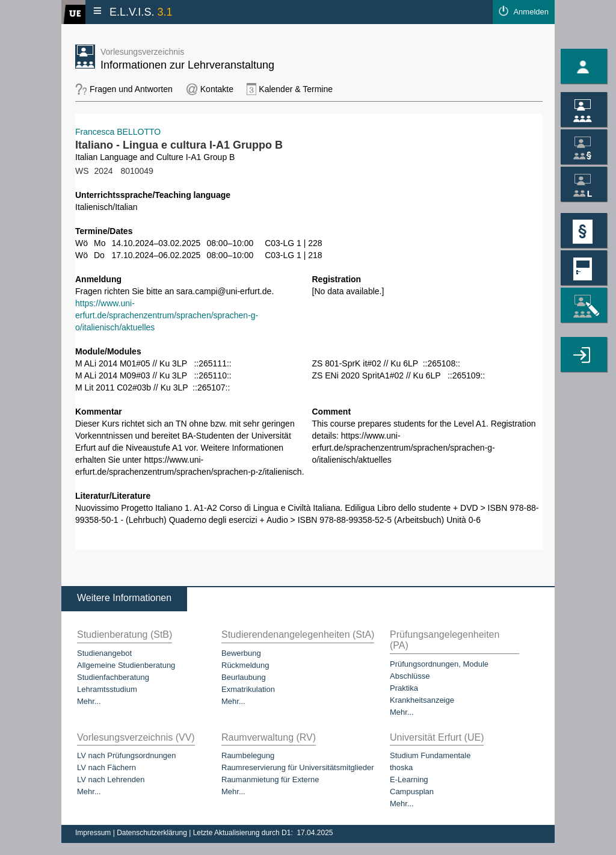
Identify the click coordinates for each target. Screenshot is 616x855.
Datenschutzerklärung (153, 833)
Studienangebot (104, 653)
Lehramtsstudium (107, 689)
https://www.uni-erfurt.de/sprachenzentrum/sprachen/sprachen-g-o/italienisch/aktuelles (167, 315)
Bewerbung (241, 653)
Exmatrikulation (248, 689)
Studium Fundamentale (430, 755)
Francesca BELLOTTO (118, 132)
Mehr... (89, 701)
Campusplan (412, 792)
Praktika (404, 688)
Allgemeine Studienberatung (126, 665)
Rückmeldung (245, 665)
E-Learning (409, 779)
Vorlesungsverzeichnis (142, 52)
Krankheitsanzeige (422, 700)
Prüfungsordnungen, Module (439, 664)
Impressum (94, 833)
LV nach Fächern (106, 767)
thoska (401, 767)
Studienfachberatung (113, 677)
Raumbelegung (248, 755)
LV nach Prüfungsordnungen (127, 755)
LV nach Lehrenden (111, 779)
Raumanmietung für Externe (270, 779)
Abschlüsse (410, 676)
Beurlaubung (244, 677)
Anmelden (531, 12)
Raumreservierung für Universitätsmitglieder (298, 767)
